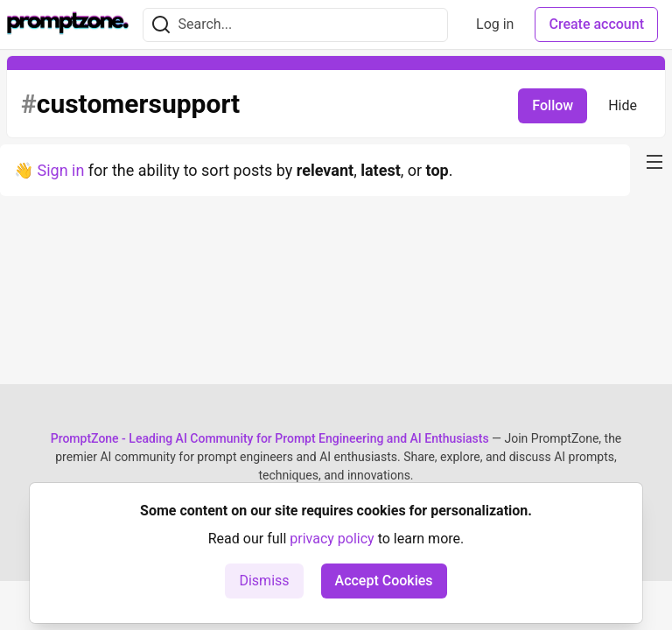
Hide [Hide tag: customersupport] (623, 105)
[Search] (161, 25)
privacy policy (332, 539)
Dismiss (264, 581)
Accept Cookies (384, 581)
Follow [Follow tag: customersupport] (553, 105)
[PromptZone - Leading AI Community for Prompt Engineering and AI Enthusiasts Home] (68, 24)
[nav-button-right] (654, 162)
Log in (495, 24)
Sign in (60, 170)
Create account (596, 24)
